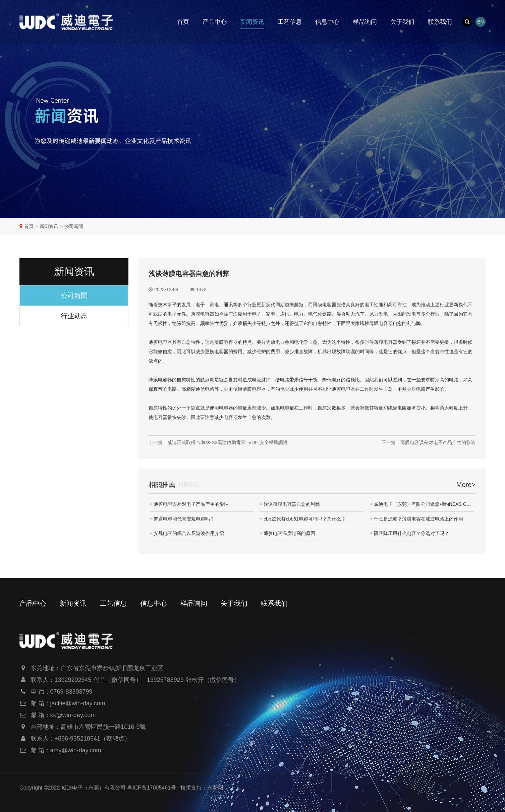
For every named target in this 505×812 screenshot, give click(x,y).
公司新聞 (74, 226)
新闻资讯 (252, 22)
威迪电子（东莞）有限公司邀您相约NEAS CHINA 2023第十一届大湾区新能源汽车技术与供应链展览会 (424, 504)
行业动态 (74, 316)
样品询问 (365, 22)
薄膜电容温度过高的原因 (289, 533)
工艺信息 (290, 22)
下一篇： (429, 442)
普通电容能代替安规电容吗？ (184, 519)
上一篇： (218, 442)
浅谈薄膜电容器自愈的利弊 (292, 504)
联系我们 (440, 22)
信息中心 (327, 22)
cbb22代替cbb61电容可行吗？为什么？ (304, 519)
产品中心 (215, 22)
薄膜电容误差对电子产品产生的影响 (191, 504)
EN (480, 22)
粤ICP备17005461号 (152, 788)
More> (466, 485)
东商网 (215, 788)
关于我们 (402, 22)
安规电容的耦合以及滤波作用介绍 (189, 533)
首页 (183, 22)
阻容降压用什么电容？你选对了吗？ (411, 533)
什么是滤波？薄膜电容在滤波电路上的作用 (418, 519)
